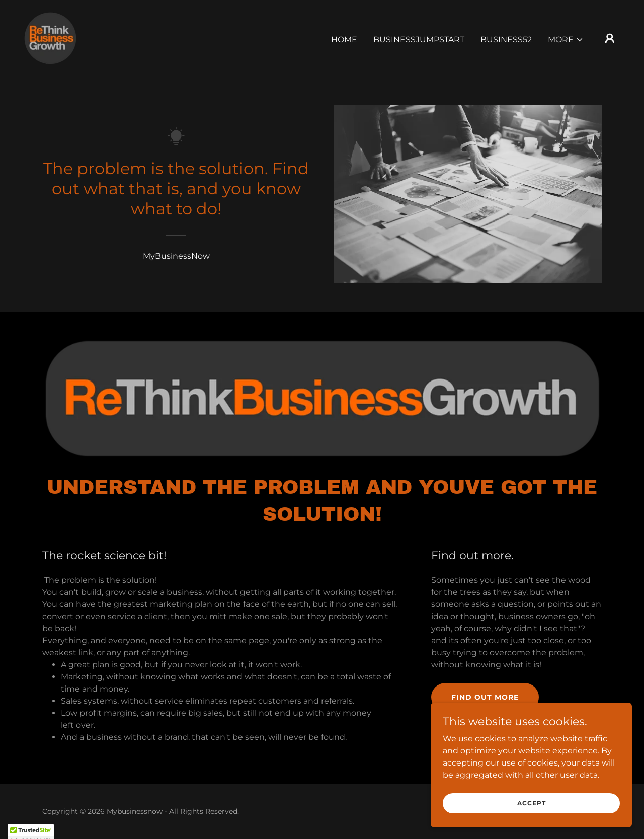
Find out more (485, 697)
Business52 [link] (506, 40)
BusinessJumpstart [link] (419, 40)
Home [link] (344, 40)
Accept (532, 803)
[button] (566, 40)
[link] (50, 37)
